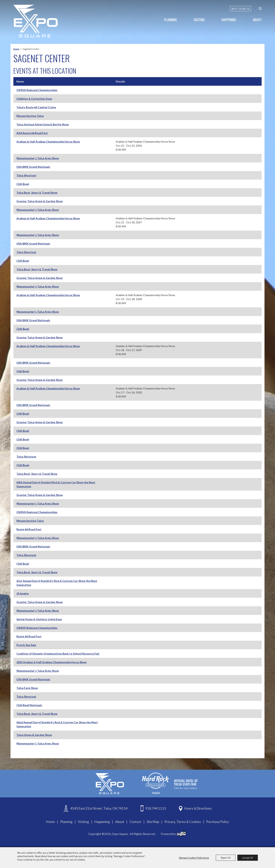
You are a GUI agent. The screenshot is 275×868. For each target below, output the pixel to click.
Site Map (153, 822)
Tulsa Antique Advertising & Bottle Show (43, 124)
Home (16, 49)
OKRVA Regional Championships (37, 90)
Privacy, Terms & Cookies (183, 822)
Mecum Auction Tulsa (30, 116)
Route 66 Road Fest (29, 529)
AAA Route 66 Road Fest (32, 133)
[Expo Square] (36, 21)
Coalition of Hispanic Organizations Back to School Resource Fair (58, 654)
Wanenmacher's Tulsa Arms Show (38, 158)
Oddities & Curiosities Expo (34, 99)
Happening (229, 20)
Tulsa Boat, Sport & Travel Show (37, 193)
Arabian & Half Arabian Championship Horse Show (48, 142)
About (257, 20)
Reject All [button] (226, 858)
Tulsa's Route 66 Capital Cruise (36, 107)
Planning (170, 20)
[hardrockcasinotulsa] (170, 783)
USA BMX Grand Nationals (33, 167)
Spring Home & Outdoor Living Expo (39, 619)
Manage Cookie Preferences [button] (194, 858)
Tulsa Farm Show (27, 688)
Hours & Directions (198, 808)
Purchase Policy (218, 822)
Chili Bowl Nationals (29, 705)
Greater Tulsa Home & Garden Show (40, 201)
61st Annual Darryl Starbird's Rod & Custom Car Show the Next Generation (57, 583)
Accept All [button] (248, 858)
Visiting (199, 20)
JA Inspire (23, 593)
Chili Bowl (23, 184)
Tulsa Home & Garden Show (34, 735)
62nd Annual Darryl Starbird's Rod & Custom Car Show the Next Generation (57, 724)
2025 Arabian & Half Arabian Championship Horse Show (51, 662)
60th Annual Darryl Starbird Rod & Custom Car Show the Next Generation (56, 484)
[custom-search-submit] (260, 9)
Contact (135, 822)
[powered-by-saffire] (181, 833)
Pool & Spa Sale (26, 645)
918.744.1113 (156, 808)
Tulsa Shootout (26, 175)
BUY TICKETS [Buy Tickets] (240, 9)
